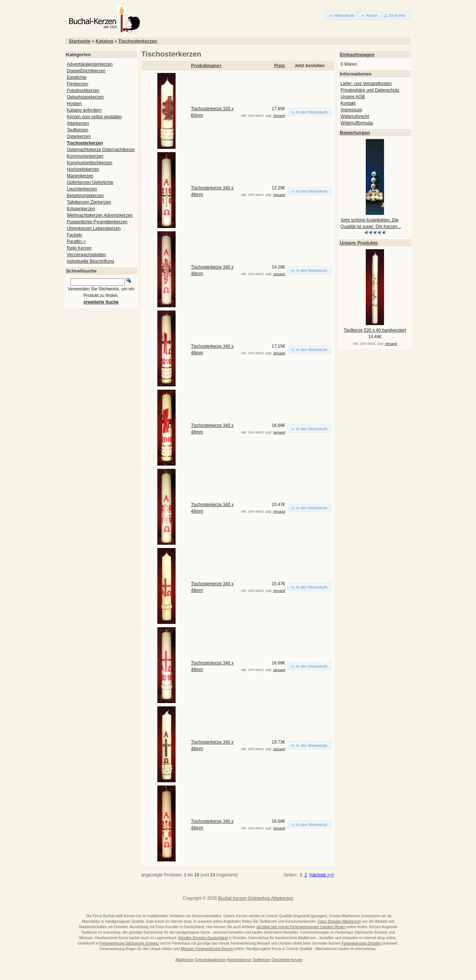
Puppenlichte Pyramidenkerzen (97, 222)
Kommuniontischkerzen (90, 163)
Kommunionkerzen (85, 156)
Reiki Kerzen (79, 248)
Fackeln (74, 235)
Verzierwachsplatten (86, 255)
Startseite (79, 41)
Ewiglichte (77, 77)
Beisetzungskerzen (85, 196)
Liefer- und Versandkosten (366, 84)
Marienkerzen (80, 176)
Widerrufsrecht (355, 116)
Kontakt (348, 103)
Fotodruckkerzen (83, 90)
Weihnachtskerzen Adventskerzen (100, 215)
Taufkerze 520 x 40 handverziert (375, 330)
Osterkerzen (79, 136)
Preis (279, 66)
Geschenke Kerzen (287, 960)
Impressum (351, 110)
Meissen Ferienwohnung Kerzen (207, 949)
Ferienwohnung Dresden (361, 943)
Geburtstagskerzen (85, 97)
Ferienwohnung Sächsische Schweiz (129, 943)
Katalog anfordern (84, 110)
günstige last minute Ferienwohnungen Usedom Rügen (301, 927)
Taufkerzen (78, 130)
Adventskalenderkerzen (90, 64)
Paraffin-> (76, 242)
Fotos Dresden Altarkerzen (339, 921)
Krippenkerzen (81, 209)
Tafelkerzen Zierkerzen (89, 202)
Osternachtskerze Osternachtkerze (101, 150)
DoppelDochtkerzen (86, 71)
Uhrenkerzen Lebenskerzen (94, 228)
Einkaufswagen (357, 55)
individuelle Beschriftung (90, 261)
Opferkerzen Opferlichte (90, 182)
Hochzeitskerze (239, 960)
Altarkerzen (78, 123)
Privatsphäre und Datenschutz (370, 90)
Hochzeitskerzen (83, 169)
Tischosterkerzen (138, 41)
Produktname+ (207, 66)
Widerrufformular (357, 123)
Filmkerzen (78, 84)
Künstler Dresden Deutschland (203, 938)
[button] (342, 16)
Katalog (104, 41)
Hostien (74, 104)
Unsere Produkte (359, 243)
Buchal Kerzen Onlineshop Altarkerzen (256, 898)
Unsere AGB (353, 97)
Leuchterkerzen (82, 189)
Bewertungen (355, 133)
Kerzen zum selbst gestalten (94, 117)
